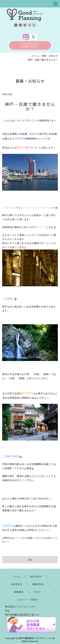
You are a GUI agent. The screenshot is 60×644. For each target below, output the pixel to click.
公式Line (18, 538)
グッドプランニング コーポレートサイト (30, 45)
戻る (30, 560)
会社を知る (36, 576)
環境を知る (38, 584)
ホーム (35, 56)
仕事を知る (16, 584)
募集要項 (19, 592)
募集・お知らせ (50, 56)
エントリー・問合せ (27, 600)
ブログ (37, 592)
